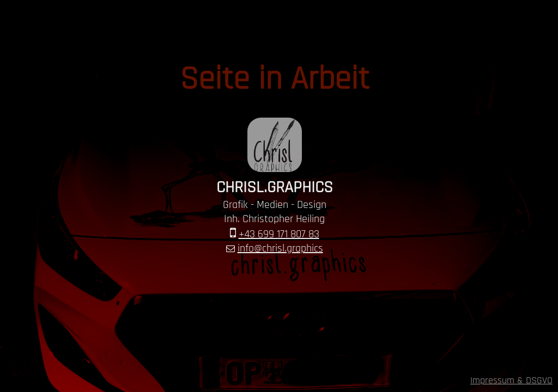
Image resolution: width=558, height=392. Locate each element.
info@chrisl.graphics (280, 248)
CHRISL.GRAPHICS (275, 187)
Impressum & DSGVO (511, 380)
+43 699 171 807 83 (279, 234)
